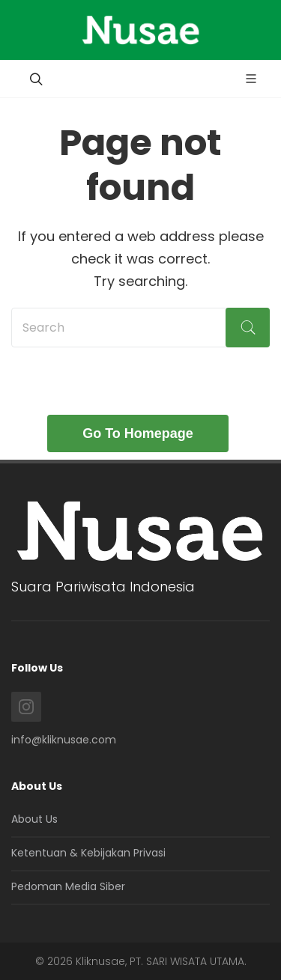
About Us (34, 819)
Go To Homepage (138, 433)
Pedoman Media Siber (68, 886)
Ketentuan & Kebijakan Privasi (88, 853)
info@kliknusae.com (64, 740)
